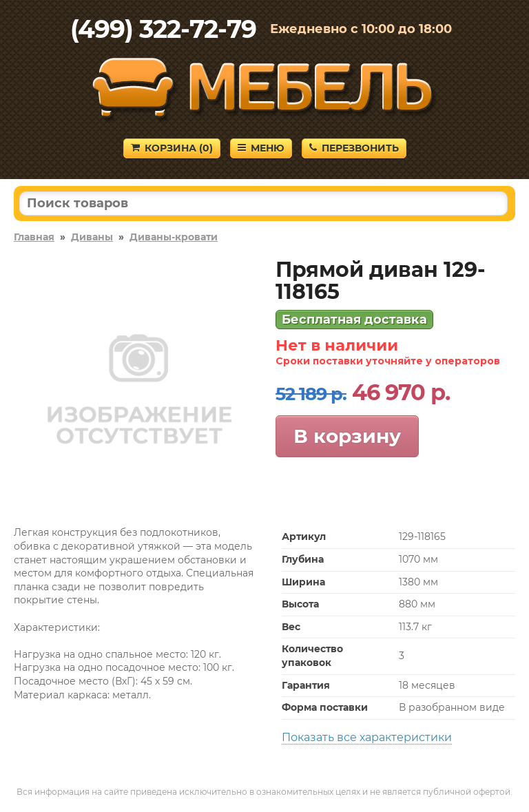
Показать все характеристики (367, 737)
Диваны (92, 237)
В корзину (347, 436)
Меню (261, 148)
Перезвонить (354, 148)
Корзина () (172, 148)
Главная (34, 237)
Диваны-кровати (174, 237)
